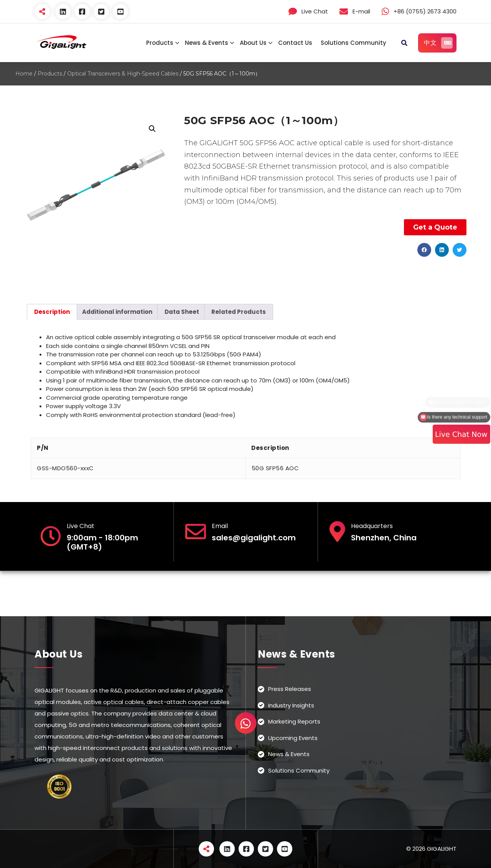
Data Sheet (182, 312)
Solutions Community (353, 43)
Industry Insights (291, 705)
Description (52, 312)
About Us (253, 43)
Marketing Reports (294, 721)
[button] (424, 250)
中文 (438, 43)
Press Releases (290, 689)
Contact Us (295, 43)
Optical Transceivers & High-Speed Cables (123, 74)
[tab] (52, 312)
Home (24, 74)
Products (160, 43)
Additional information (117, 312)
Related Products (239, 312)
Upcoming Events (293, 738)
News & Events (207, 43)
